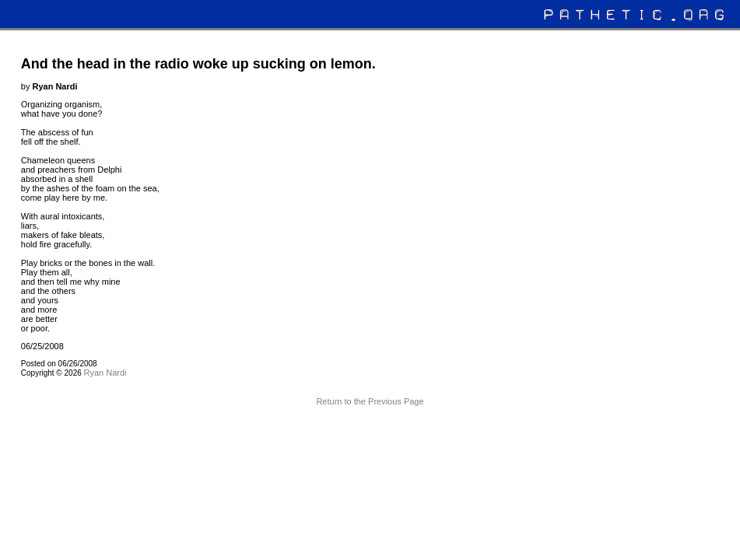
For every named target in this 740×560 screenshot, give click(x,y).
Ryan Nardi (105, 373)
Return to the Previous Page (370, 401)
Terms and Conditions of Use (370, 431)
